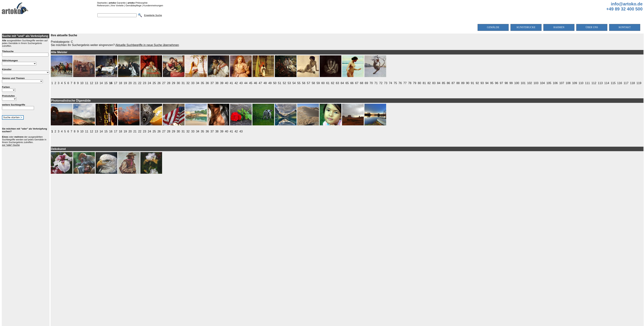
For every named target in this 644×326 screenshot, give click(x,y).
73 (386, 83)
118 (633, 83)
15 (106, 83)
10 (82, 83)
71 (376, 83)
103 (536, 83)
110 (581, 83)
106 (555, 83)
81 (424, 83)
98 (506, 83)
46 (256, 83)
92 (477, 83)
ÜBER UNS (592, 27)
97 (501, 83)
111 (588, 83)
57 (308, 83)
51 (280, 83)
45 (251, 83)
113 (600, 83)
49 (270, 83)
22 (140, 83)
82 (429, 83)
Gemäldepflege (133, 6)
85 (444, 83)
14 (101, 83)
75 (395, 83)
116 (620, 83)
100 (517, 83)
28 (169, 83)
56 (304, 83)
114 (607, 83)
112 (594, 83)
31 (183, 83)
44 (246, 83)
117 (626, 83)
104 (542, 83)
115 (613, 83)
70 (371, 83)
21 (135, 83)
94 (487, 83)
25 (154, 83)
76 (400, 83)
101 (523, 83)
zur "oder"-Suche (11, 145)
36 (207, 83)
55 (299, 83)
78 (410, 83)
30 (178, 83)
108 (568, 83)
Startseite (102, 3)
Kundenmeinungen (153, 6)
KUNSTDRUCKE (526, 27)
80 (419, 83)
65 (347, 83)
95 (492, 83)
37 (212, 83)
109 (575, 83)
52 (284, 83)
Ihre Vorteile (117, 6)
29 (173, 83)
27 (164, 83)
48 (265, 83)
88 (458, 83)
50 (275, 83)
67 (357, 83)
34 (198, 83)
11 (87, 83)
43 (241, 83)
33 (193, 83)
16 (111, 83)
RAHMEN (559, 27)
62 (333, 83)
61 (328, 83)
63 (338, 83)
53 (289, 83)
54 (294, 83)
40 (227, 83)
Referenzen (103, 6)
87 (453, 83)
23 (145, 83)
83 (434, 83)
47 (260, 83)
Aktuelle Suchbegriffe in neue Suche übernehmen (147, 45)
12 (92, 83)
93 (482, 83)
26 (159, 83)
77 (405, 83)
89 (463, 83)
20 (130, 83)
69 (366, 83)
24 (149, 83)
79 (415, 83)
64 (342, 83)
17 (116, 83)
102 (530, 83)
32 (188, 83)
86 (448, 83)
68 (362, 83)
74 (390, 83)
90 (468, 83)
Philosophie (138, 3)
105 (549, 83)
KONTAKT (625, 27)
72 (381, 83)
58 (313, 83)
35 (202, 83)
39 (222, 83)
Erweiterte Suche (153, 15)
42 (236, 83)
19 (125, 83)
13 (96, 83)
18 (121, 83)
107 (562, 83)
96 (497, 83)
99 (511, 83)
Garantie (117, 3)
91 (473, 83)
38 (217, 83)
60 (323, 83)
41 (231, 83)
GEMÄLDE (493, 27)
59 (318, 83)
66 (352, 83)
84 (439, 83)
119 (639, 83)
